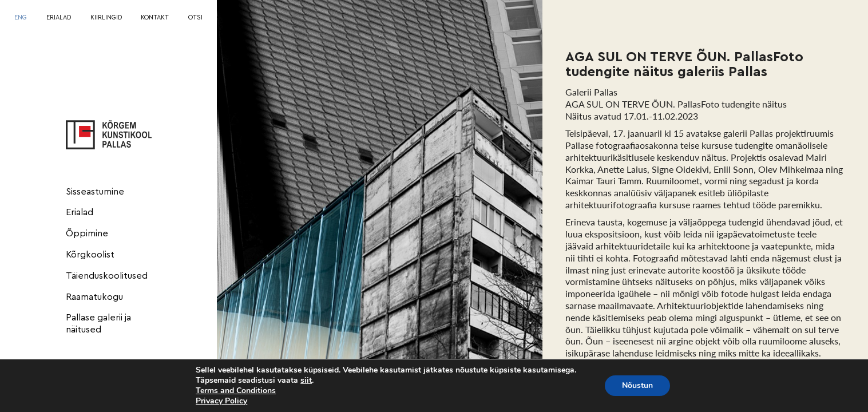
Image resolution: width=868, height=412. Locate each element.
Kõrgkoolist (90, 255)
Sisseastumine (95, 192)
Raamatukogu (94, 297)
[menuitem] (21, 18)
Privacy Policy (221, 401)
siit (306, 381)
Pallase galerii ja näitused (98, 324)
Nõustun (637, 385)
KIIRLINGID (106, 17)
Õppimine (87, 233)
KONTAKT (155, 17)
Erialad (80, 212)
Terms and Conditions (236, 391)
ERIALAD (59, 17)
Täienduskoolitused (107, 276)
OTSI (195, 17)
